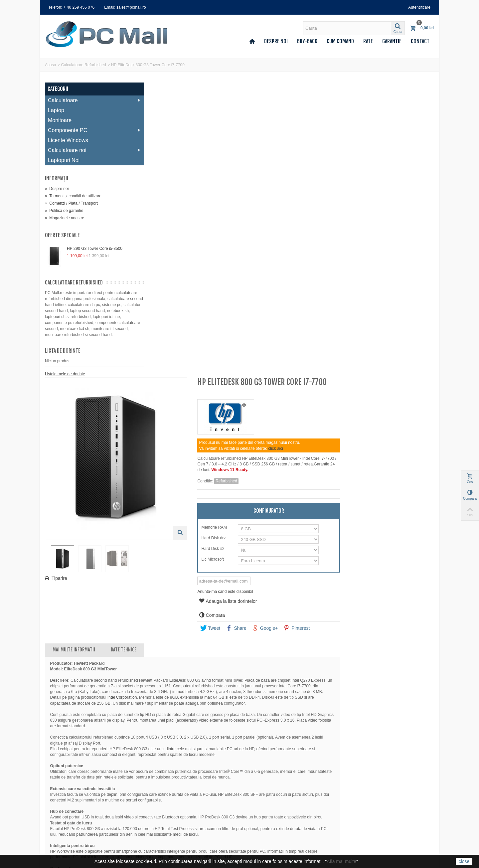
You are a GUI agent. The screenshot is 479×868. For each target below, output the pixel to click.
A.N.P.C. (154, 836)
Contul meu (57, 782)
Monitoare (60, 120)
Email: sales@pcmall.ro (125, 7)
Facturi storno (59, 796)
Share (333, 333)
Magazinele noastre (65, 218)
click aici (373, 154)
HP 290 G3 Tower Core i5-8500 (95, 249)
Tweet (307, 333)
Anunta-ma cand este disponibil (322, 297)
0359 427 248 (265, 801)
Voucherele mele (62, 816)
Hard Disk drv (311, 243)
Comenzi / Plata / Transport (71, 203)
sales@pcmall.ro (268, 782)
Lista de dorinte (63, 357)
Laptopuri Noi (64, 160)
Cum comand (340, 41)
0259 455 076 (265, 792)
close (464, 861)
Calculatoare (90, 100)
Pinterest (394, 333)
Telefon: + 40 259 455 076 (71, 7)
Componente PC (90, 130)
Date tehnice (223, 355)
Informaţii (57, 178)
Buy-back (307, 41)
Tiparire (159, 281)
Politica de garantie (64, 211)
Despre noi (276, 41)
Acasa (50, 65)
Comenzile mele (61, 789)
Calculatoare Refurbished (83, 65)
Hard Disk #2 (311, 254)
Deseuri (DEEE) (161, 829)
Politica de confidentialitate (170, 816)
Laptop (56, 110)
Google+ (362, 333)
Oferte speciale (62, 235)
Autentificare (419, 7)
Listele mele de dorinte (65, 380)
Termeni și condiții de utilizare (73, 196)
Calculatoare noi (90, 150)
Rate (368, 41)
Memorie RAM (312, 233)
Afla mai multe (341, 861)
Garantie (392, 41)
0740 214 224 (265, 810)
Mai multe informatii (174, 355)
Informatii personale (65, 809)
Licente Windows (68, 140)
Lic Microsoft (310, 264)
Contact (420, 41)
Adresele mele (60, 802)
